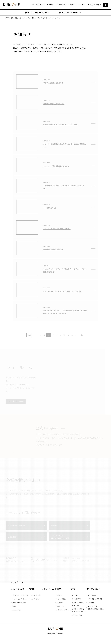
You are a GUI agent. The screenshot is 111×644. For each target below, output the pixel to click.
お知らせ (75, 601)
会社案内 (74, 5)
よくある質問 (92, 601)
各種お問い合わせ (95, 5)
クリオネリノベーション (70, 13)
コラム (83, 5)
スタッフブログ (77, 605)
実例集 (52, 5)
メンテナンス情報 (77, 621)
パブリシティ (60, 612)
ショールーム (62, 5)
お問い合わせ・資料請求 (95, 605)
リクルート (60, 608)
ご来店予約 (91, 608)
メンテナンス (17, 616)
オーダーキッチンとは (19, 608)
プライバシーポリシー (63, 616)
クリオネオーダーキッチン (37, 13)
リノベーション (36, 605)
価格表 (15, 612)
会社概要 (59, 601)
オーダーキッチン (36, 601)
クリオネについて (39, 5)
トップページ (18, 588)
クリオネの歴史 (61, 605)
